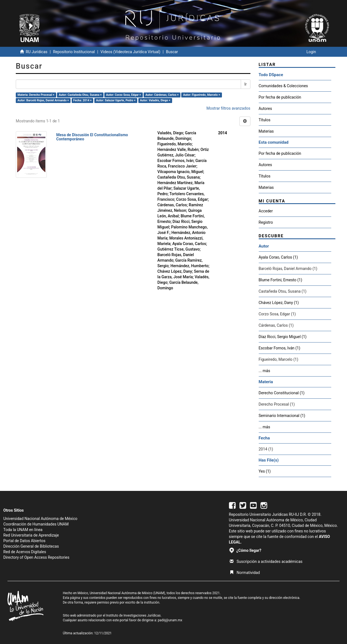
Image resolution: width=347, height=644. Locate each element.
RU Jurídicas (37, 52)
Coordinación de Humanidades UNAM (36, 524)
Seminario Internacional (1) (282, 416)
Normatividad (245, 573)
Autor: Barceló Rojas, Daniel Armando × (43, 100)
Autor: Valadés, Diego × (155, 100)
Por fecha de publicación (280, 97)
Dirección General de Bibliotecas (31, 546)
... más (265, 371)
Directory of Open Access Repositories (36, 557)
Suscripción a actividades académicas (266, 561)
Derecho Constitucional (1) (282, 393)
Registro (266, 222)
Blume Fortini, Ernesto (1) (281, 280)
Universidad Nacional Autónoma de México (40, 519)
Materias (266, 131)
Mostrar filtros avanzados (228, 108)
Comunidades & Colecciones (283, 86)
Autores (265, 109)
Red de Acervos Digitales (25, 552)
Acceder (266, 211)
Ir (246, 84)
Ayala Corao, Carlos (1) (278, 257)
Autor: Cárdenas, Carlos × (162, 95)
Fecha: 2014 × (82, 100)
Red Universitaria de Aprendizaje (31, 535)
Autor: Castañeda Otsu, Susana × (80, 95)
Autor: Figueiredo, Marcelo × (202, 95)
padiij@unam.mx (170, 620)
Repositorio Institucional (74, 52)
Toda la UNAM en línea (23, 530)
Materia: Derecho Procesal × (36, 95)
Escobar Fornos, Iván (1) (280, 348)
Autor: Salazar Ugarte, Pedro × (116, 100)
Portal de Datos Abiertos (24, 541)
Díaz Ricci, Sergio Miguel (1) (283, 337)
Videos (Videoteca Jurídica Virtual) (130, 52)
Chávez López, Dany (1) (279, 303)
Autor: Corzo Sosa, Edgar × (123, 95)
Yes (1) (265, 471)
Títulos (265, 120)
